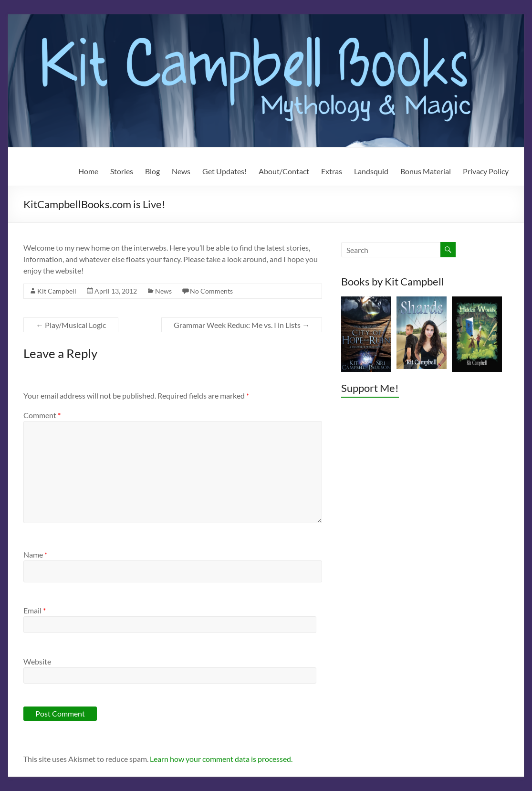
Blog (152, 171)
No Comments (211, 291)
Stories (122, 171)
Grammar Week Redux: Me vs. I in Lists (242, 325)
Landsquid (371, 171)
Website (37, 661)
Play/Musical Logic (71, 325)
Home (88, 171)
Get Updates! (224, 171)
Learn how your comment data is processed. (221, 759)
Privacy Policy (486, 171)
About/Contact (284, 171)
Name (35, 554)
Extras (332, 171)
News (181, 171)
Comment (42, 415)
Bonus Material (426, 171)
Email (35, 610)
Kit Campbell (57, 291)
